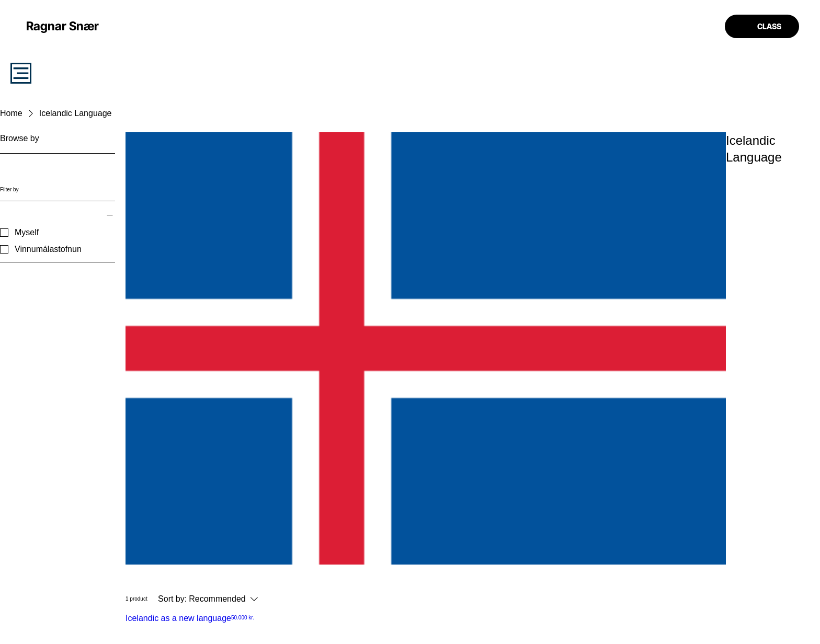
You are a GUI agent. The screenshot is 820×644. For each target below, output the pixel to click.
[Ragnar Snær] (62, 26)
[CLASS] (762, 26)
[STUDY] (21, 73)
